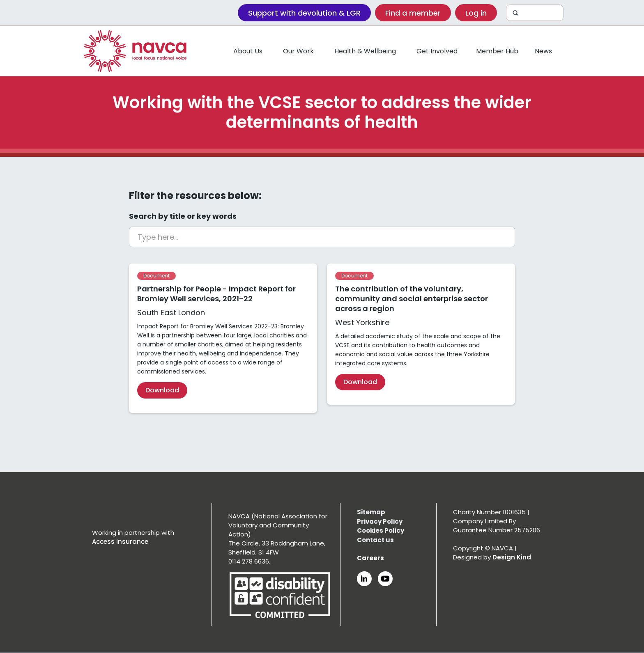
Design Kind (512, 557)
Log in (476, 13)
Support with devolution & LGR (304, 13)
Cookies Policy (381, 530)
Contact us (375, 540)
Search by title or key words (183, 216)
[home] (135, 51)
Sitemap (371, 512)
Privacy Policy (380, 521)
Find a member (413, 13)
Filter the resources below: (195, 196)
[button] (248, 51)
